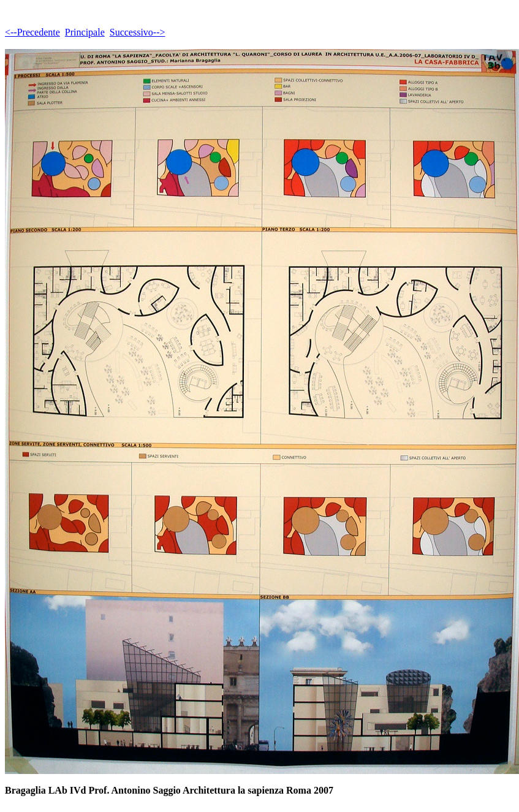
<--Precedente (32, 32)
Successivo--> (138, 32)
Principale (85, 32)
